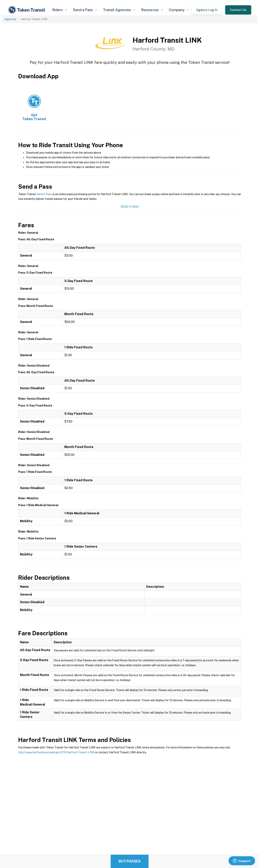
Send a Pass (44, 194)
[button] (59, 10)
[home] (27, 10)
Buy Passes (130, 861)
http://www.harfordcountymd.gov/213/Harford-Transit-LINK (56, 752)
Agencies (10, 19)
